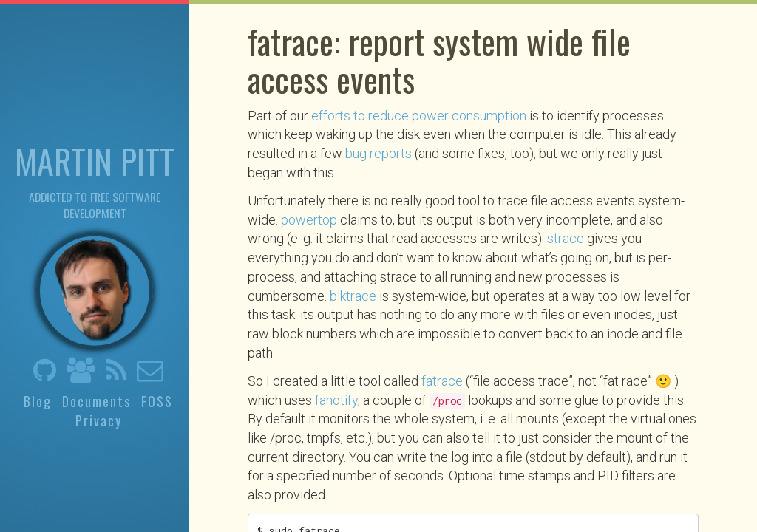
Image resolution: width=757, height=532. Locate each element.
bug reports (378, 153)
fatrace (442, 381)
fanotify (336, 400)
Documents (96, 400)
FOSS (157, 400)
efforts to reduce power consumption (419, 116)
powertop (309, 220)
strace (566, 238)
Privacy (99, 420)
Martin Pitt (95, 160)
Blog (38, 400)
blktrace (353, 296)
